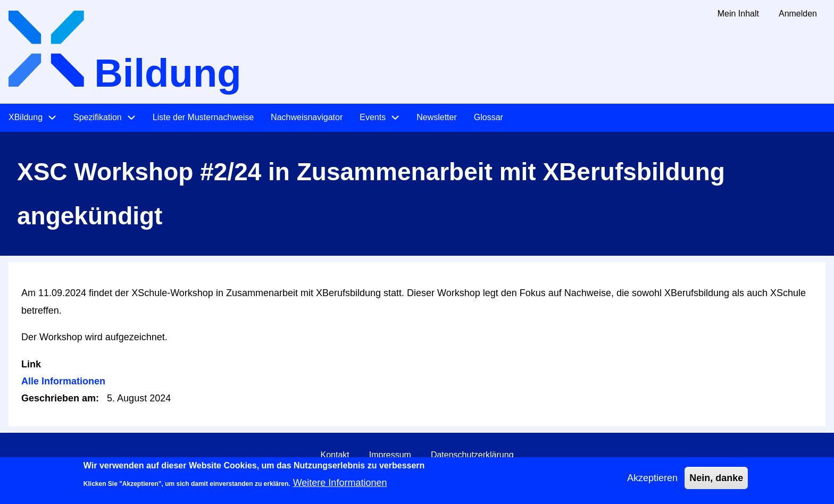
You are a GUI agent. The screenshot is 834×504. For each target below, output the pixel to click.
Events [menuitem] (373, 117)
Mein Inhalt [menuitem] (738, 14)
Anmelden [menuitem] (798, 14)
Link (31, 364)
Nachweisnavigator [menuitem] (307, 117)
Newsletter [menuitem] (437, 117)
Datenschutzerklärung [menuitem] (472, 455)
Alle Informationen (63, 381)
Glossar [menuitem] (489, 117)
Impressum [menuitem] (390, 455)
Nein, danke (716, 482)
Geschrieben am (59, 398)
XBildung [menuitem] (26, 117)
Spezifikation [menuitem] (98, 117)
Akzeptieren (652, 482)
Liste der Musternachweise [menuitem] (203, 117)
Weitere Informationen (340, 487)
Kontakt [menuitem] (335, 455)
